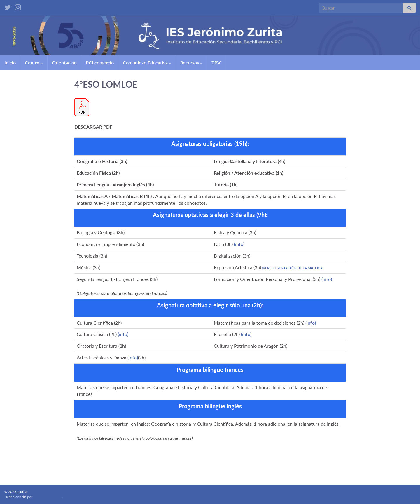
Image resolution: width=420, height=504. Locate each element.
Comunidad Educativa (147, 63)
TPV (216, 63)
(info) (239, 244)
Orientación (64, 63)
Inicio (10, 63)
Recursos (191, 63)
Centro (34, 63)
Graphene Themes (47, 497)
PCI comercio (100, 63)
